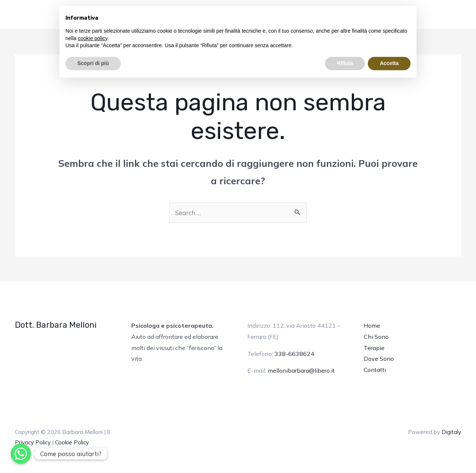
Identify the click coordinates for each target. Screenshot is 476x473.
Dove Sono (379, 359)
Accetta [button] (389, 63)
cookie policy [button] (92, 38)
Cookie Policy (72, 442)
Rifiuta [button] (345, 63)
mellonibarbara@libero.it (301, 370)
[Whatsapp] (21, 454)
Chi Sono (376, 337)
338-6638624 (294, 354)
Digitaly (451, 432)
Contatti (375, 370)
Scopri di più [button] (93, 63)
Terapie (374, 348)
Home (372, 325)
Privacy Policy (33, 442)
